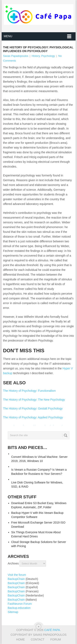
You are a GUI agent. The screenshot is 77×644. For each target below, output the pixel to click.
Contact (38, 639)
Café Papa (52, 630)
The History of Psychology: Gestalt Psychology (33, 408)
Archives (13, 563)
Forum (56, 639)
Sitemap (13, 612)
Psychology (48, 56)
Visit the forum (17, 575)
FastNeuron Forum (20, 604)
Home (21, 639)
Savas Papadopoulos (16, 56)
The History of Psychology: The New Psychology (34, 400)
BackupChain (16, 579)
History (36, 56)
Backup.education (19, 608)
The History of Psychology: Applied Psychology (33, 417)
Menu (8, 36)
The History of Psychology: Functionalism (29, 391)
